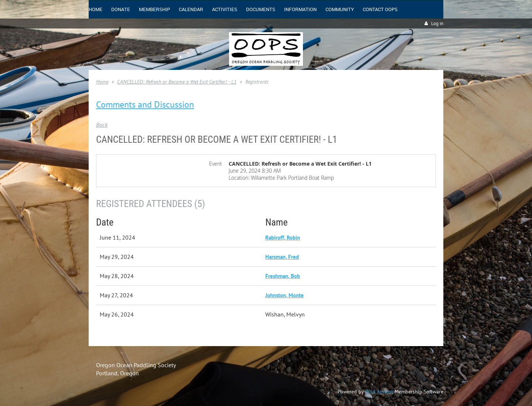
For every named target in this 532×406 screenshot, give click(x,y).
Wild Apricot (379, 392)
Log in (437, 23)
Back (102, 125)
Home (102, 82)
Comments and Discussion (145, 104)
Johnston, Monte (284, 295)
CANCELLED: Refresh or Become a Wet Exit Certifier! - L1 (177, 82)
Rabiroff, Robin (283, 238)
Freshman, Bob (283, 276)
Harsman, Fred (282, 257)
